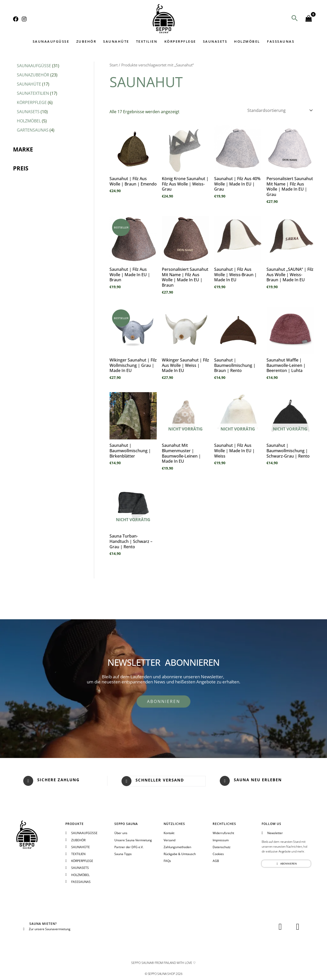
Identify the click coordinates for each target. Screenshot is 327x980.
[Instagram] (24, 19)
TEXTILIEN (147, 41)
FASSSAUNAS (280, 41)
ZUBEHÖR (87, 41)
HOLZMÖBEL (247, 41)
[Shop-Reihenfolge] (280, 110)
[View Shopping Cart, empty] (309, 19)
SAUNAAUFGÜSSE (52, 41)
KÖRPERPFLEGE (180, 41)
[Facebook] (16, 19)
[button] (295, 19)
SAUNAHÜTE (117, 41)
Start (114, 65)
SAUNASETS (215, 41)
